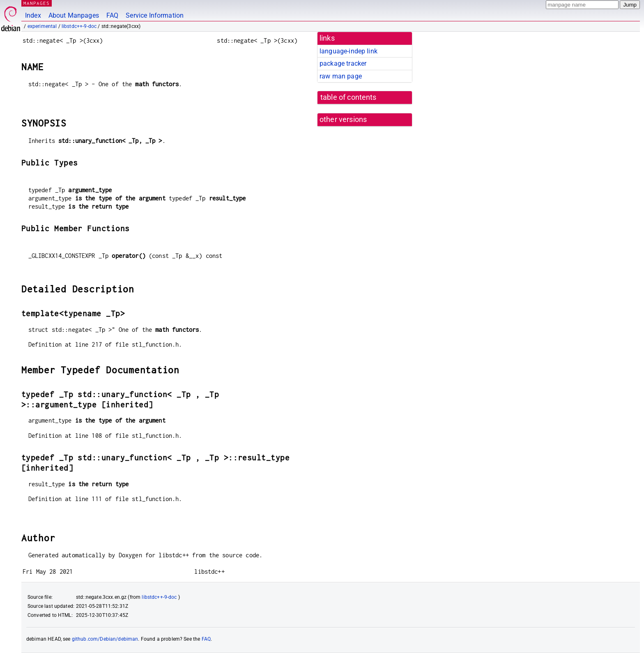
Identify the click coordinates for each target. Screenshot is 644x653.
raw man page (341, 76)
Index (33, 15)
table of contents (348, 97)
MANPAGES (37, 3)
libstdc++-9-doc (79, 26)
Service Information (155, 15)
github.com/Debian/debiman (105, 639)
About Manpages (74, 15)
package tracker (343, 63)
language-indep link (348, 51)
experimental (42, 26)
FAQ (112, 15)
